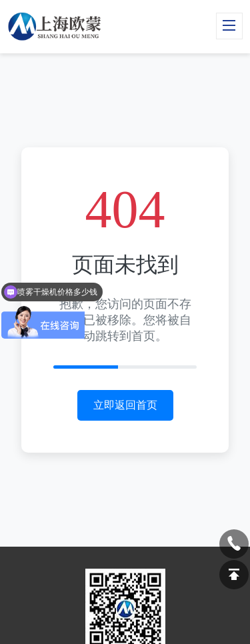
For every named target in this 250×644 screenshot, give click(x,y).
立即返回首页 (125, 405)
